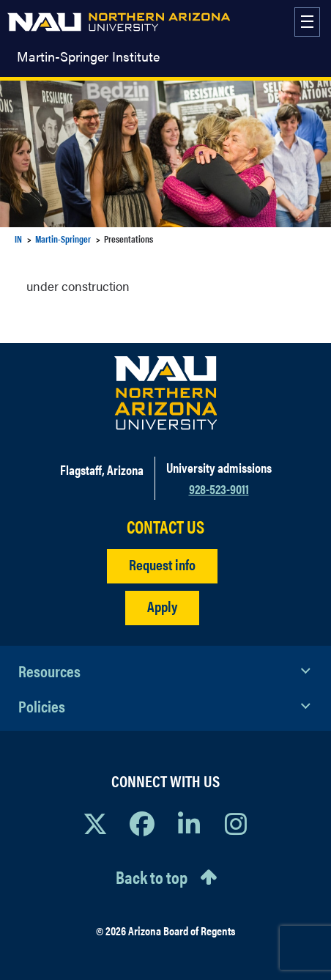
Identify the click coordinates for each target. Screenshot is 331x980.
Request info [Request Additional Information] (162, 564)
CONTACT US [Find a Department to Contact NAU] (165, 527)
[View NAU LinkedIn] (189, 823)
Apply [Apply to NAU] (162, 606)
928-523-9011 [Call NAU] (219, 489)
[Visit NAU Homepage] (166, 393)
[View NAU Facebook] (142, 823)
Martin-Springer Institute (88, 56)
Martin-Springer (63, 239)
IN (18, 239)
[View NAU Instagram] (236, 823)
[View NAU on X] (95, 823)
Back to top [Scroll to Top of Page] (152, 877)
